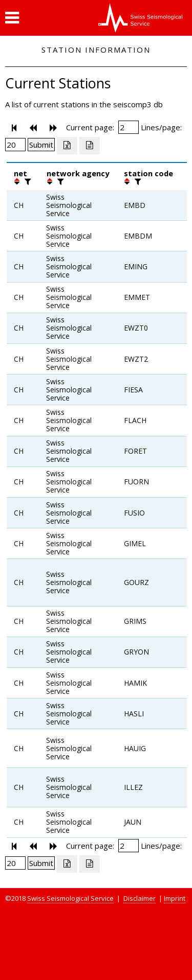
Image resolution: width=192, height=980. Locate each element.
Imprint (175, 898)
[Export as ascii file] (90, 146)
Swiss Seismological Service (70, 898)
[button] (12, 18)
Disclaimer (140, 898)
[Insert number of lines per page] (15, 145)
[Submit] (41, 145)
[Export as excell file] (67, 146)
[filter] (27, 181)
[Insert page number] (129, 127)
